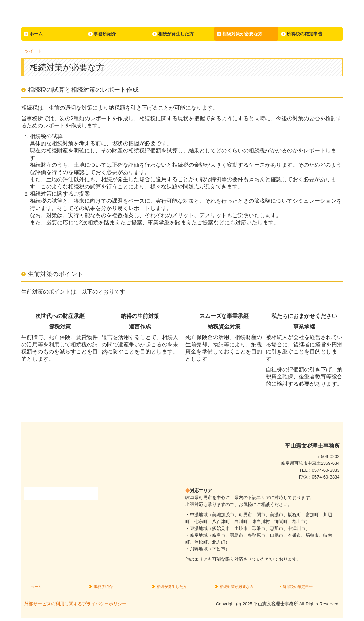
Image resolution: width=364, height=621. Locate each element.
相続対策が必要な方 (242, 34)
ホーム (36, 34)
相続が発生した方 (176, 34)
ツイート (34, 51)
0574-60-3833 (326, 470)
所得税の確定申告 (304, 34)
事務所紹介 (105, 34)
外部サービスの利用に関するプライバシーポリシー (75, 604)
